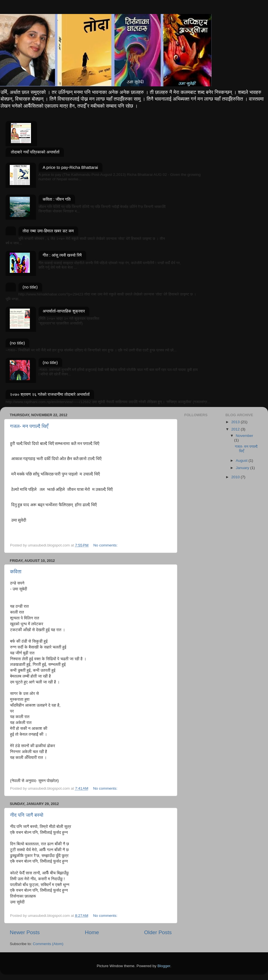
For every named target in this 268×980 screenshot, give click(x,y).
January (243, 468)
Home (92, 932)
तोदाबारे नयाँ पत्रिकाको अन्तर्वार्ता (35, 152)
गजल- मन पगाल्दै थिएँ (29, 426)
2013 (236, 422)
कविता (16, 572)
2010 (236, 477)
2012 (236, 429)
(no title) (30, 287)
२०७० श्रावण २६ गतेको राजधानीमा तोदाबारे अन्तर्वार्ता (50, 394)
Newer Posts (25, 932)
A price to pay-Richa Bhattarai (70, 167)
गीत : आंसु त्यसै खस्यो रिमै (62, 255)
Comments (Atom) (48, 944)
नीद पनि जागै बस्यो (27, 815)
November (245, 436)
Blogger (164, 966)
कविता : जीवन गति (57, 199)
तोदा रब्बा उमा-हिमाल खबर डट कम (48, 231)
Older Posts (158, 932)
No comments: (106, 545)
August (242, 461)
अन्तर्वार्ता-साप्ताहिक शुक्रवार (64, 311)
